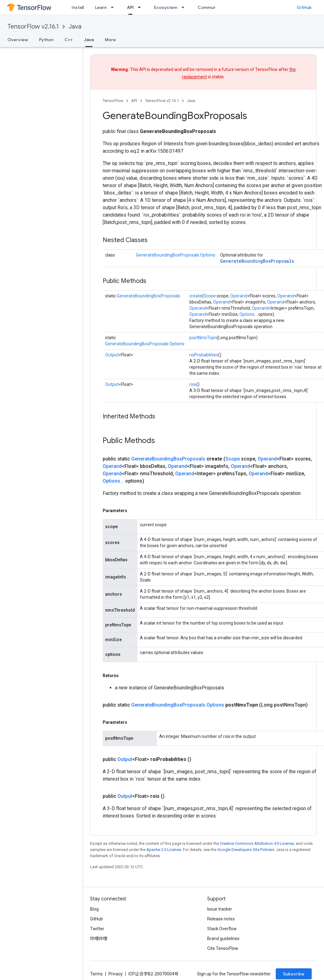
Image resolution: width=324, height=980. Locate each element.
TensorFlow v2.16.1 (33, 27)
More (110, 40)
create (196, 296)
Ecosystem (166, 7)
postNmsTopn (203, 338)
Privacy (116, 974)
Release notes (221, 919)
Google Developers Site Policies (246, 850)
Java (75, 27)
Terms (96, 974)
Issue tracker (220, 909)
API (134, 101)
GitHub (304, 7)
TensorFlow (113, 101)
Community (210, 7)
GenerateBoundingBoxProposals (257, 261)
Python (46, 40)
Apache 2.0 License (164, 850)
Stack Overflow (222, 929)
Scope (210, 296)
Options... (248, 314)
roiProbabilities (204, 355)
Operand (239, 296)
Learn (101, 7)
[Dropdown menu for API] (141, 7)
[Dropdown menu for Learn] (114, 7)
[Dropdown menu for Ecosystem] (185, 7)
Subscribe (294, 974)
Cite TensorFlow (223, 948)
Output (112, 355)
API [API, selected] (130, 7)
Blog (94, 909)
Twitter (97, 929)
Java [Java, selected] (89, 40)
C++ (69, 40)
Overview (18, 40)
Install (78, 7)
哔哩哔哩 (99, 939)
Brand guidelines (223, 939)
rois (193, 384)
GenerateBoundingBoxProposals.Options (176, 255)
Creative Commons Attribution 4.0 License (257, 843)
